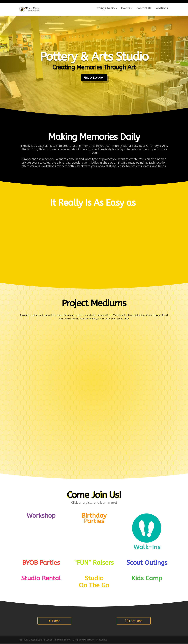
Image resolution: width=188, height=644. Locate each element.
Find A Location (94, 78)
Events (126, 9)
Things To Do (106, 9)
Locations (161, 9)
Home (56, 621)
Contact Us (144, 9)
